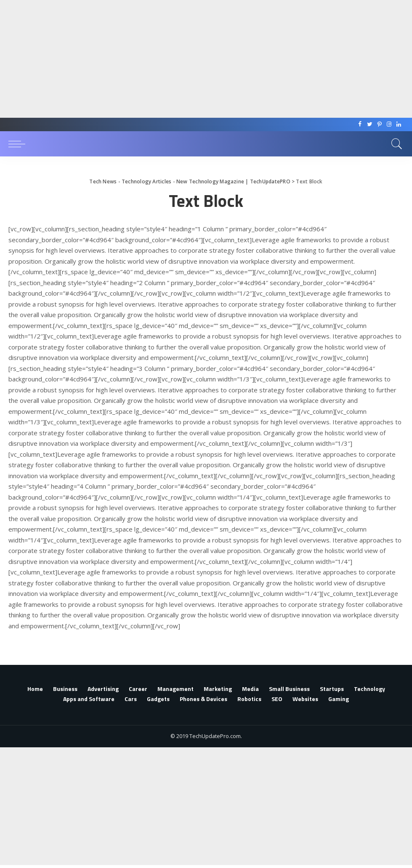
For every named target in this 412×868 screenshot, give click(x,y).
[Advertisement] (203, 59)
